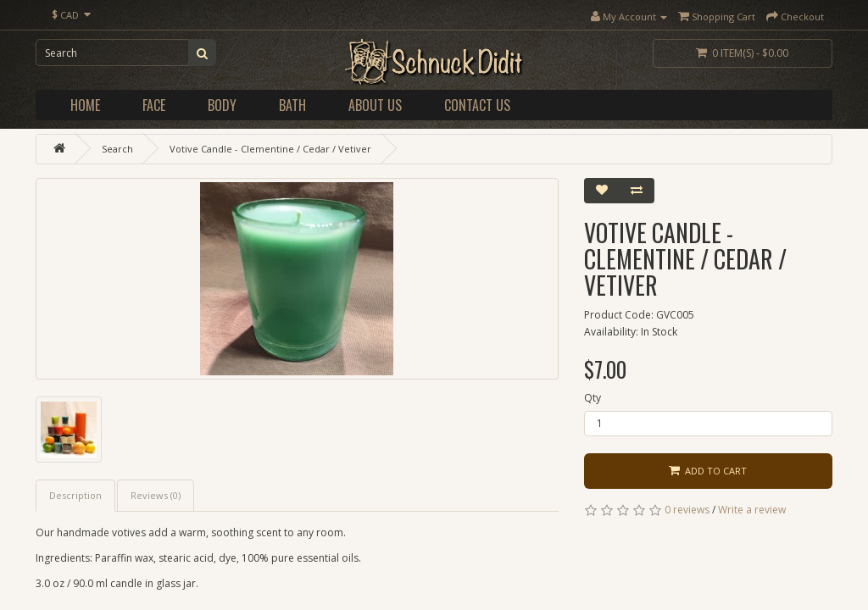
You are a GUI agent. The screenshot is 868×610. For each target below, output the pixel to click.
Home (85, 105)
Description (75, 495)
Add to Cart (708, 471)
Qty (593, 398)
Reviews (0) (156, 495)
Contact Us (477, 105)
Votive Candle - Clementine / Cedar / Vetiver (270, 149)
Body (222, 105)
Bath (292, 105)
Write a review (752, 510)
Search (117, 149)
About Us (375, 105)
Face (154, 105)
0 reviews (687, 510)
